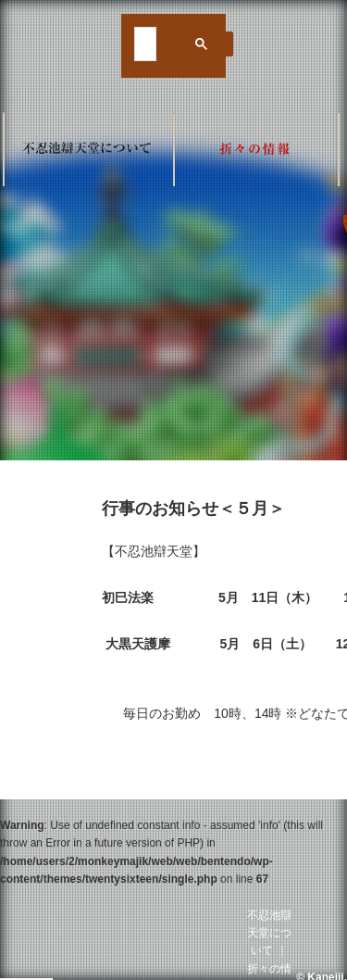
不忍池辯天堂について (269, 933)
